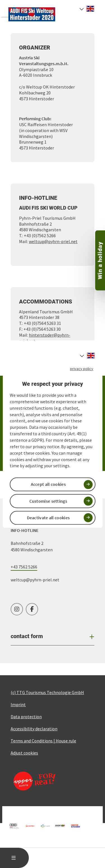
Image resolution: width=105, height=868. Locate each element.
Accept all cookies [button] (48, 484)
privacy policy (82, 369)
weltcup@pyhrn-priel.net (53, 241)
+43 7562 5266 (24, 567)
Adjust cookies (24, 753)
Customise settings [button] (48, 501)
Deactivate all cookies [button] (48, 518)
